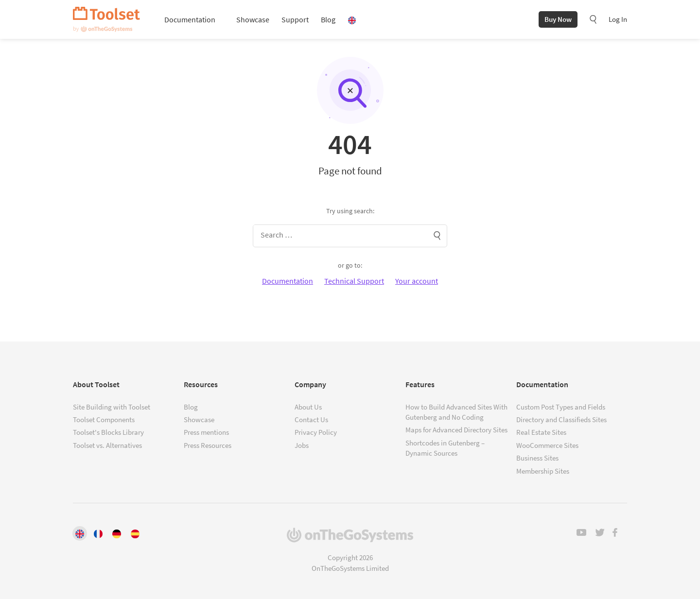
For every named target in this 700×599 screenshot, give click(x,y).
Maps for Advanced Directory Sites (456, 430)
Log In (618, 19)
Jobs (302, 445)
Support (295, 19)
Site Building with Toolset (112, 407)
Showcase (253, 19)
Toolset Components (104, 419)
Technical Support (354, 281)
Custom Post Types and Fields (561, 407)
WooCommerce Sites (547, 445)
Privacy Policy (316, 432)
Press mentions (206, 432)
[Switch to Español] (135, 533)
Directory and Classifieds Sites (561, 419)
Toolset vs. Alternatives (107, 445)
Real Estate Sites (541, 432)
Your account (417, 281)
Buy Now (558, 19)
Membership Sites (543, 471)
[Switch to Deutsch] (117, 533)
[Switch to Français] (98, 533)
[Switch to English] (80, 533)
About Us (308, 407)
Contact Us (311, 419)
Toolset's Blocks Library (108, 432)
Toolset (106, 19)
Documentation (190, 19)
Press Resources (208, 445)
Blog (328, 19)
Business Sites (537, 458)
